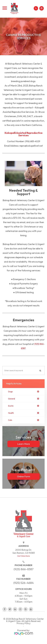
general (11, 399)
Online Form (24, 476)
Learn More (24, 444)
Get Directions (24, 560)
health (11, 413)
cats (10, 420)
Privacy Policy (24, 628)
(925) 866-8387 (24, 574)
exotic (11, 406)
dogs (10, 392)
